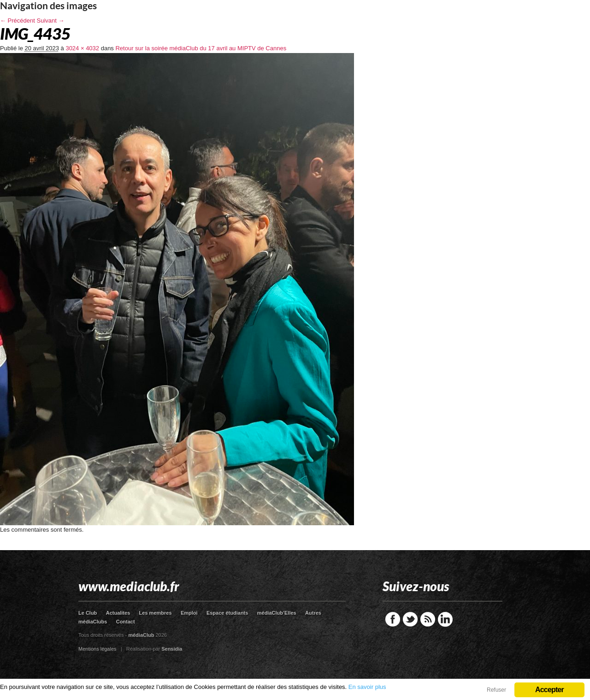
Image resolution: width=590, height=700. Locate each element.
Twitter (410, 619)
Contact (126, 622)
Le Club (88, 613)
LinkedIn (445, 619)
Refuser (496, 690)
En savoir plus (367, 687)
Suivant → (51, 21)
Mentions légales (97, 649)
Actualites (118, 613)
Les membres (156, 613)
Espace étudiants (227, 613)
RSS (428, 619)
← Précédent (18, 21)
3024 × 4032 (82, 48)
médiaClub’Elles (277, 613)
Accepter (549, 690)
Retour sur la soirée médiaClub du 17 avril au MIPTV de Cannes (201, 48)
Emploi (189, 613)
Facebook (393, 619)
